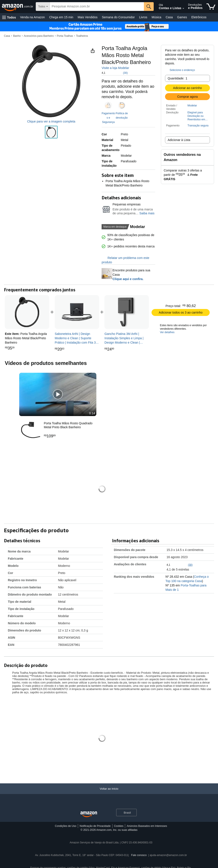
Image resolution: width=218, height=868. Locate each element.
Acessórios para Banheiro (39, 36)
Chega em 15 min (61, 17)
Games (182, 17)
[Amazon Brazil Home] (89, 814)
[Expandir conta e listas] (183, 8)
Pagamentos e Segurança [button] (108, 118)
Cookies (119, 826)
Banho (17, 36)
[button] (9, 17)
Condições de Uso (66, 826)
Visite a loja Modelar (115, 68)
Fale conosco (139, 855)
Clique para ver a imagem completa (51, 121)
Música (157, 17)
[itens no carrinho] (211, 7)
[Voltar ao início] (109, 793)
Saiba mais (147, 213)
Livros (143, 17)
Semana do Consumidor (118, 17)
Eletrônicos (199, 17)
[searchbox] (97, 7)
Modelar (192, 106)
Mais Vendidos (88, 17)
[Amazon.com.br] (18, 7)
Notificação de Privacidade (95, 826)
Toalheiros (82, 36)
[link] (77, 312)
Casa (169, 17)
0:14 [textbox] (92, 413)
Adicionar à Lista (179, 140)
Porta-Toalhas (65, 36)
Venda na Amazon (32, 17)
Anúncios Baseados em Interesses (147, 826)
